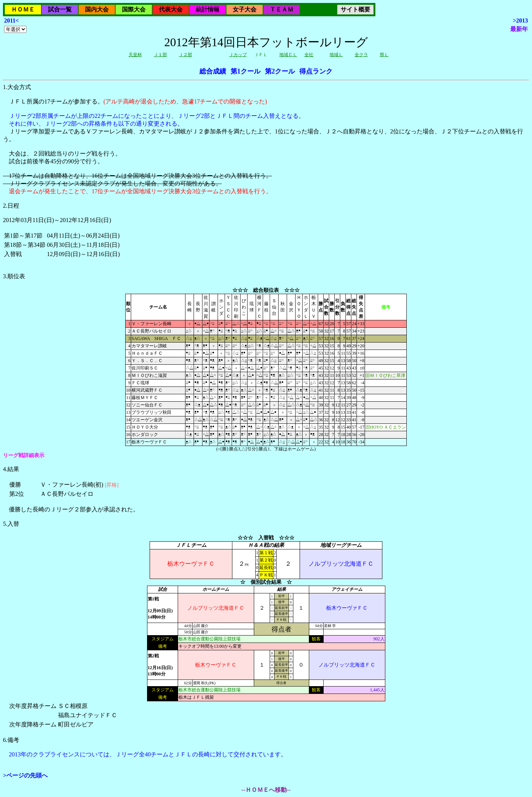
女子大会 (245, 9)
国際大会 (134, 9)
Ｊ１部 (160, 55)
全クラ (361, 55)
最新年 (519, 29)
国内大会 (97, 9)
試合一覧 (60, 9)
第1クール (245, 71)
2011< (11, 21)
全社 (309, 55)
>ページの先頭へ (25, 775)
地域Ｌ (336, 55)
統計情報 (208, 9)
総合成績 (213, 71)
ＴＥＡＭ (282, 9)
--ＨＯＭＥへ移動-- (266, 790)
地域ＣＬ (288, 55)
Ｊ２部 (185, 55)
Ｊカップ (238, 55)
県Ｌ (384, 55)
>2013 (520, 21)
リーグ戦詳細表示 (24, 455)
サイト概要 (355, 9)
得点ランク (316, 71)
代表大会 (171, 9)
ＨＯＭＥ (23, 9)
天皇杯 (135, 55)
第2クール (280, 71)
